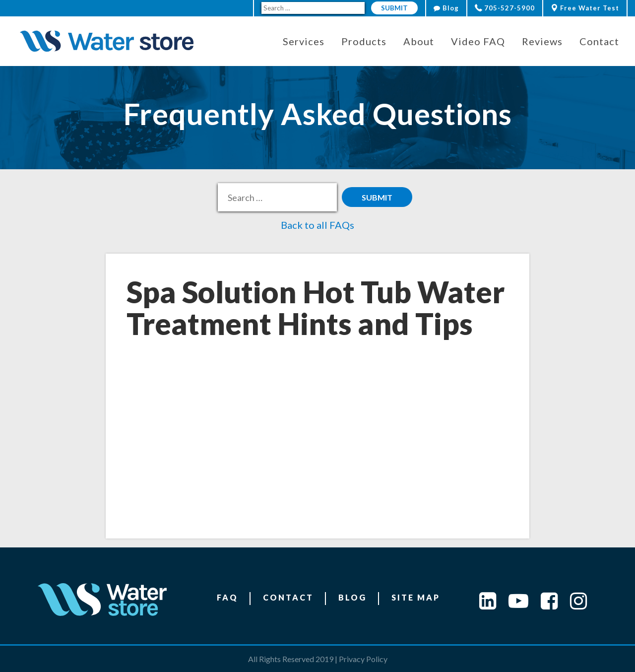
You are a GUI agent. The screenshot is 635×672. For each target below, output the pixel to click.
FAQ (227, 597)
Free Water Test (585, 8)
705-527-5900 (505, 8)
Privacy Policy (363, 659)
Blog (446, 8)
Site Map (416, 597)
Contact (288, 597)
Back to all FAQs (317, 225)
